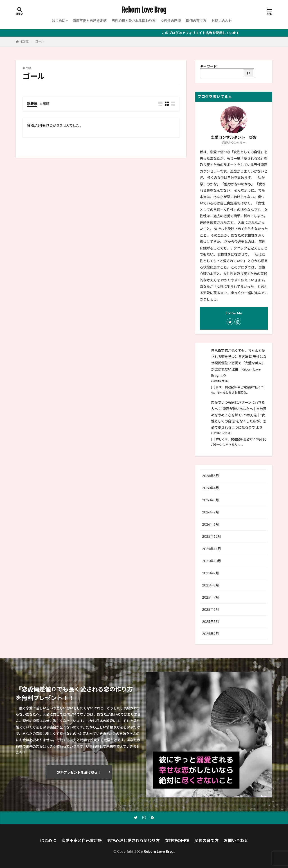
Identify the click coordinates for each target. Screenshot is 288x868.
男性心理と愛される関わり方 (134, 21)
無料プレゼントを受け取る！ (79, 772)
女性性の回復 (171, 21)
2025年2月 (210, 634)
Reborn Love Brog (144, 10)
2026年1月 (210, 524)
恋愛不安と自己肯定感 (90, 21)
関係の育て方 (196, 21)
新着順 (32, 104)
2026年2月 (210, 512)
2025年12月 (211, 536)
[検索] (248, 73)
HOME (24, 42)
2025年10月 (211, 561)
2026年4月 (210, 488)
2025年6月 (210, 609)
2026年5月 (210, 476)
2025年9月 (210, 573)
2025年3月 (210, 622)
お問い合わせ (222, 21)
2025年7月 (210, 597)
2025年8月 (210, 585)
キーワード (208, 66)
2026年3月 (210, 500)
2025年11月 (211, 549)
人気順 (44, 104)
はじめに (58, 21)
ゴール (40, 41)
